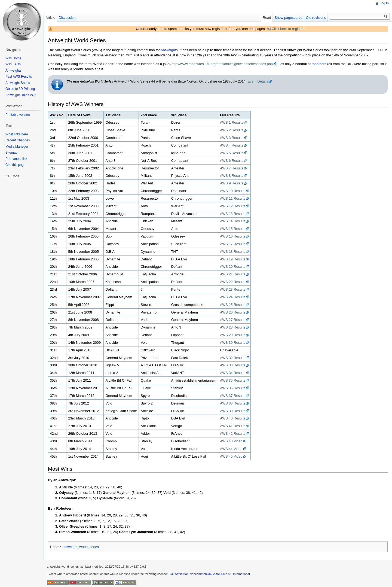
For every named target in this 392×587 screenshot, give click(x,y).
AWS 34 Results (233, 373)
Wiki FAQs (13, 64)
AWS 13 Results (233, 214)
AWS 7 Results (232, 168)
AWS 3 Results (232, 138)
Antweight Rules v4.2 (21, 95)
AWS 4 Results (232, 145)
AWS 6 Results (232, 161)
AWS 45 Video (231, 456)
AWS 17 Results (233, 244)
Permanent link (16, 159)
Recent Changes (18, 140)
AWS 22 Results (233, 282)
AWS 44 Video (231, 449)
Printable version (18, 115)
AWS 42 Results (233, 434)
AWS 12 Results (233, 206)
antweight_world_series (81, 547)
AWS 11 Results (233, 198)
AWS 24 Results (233, 297)
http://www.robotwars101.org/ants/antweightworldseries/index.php (222, 64)
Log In (384, 3)
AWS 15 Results (233, 229)
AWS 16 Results (233, 236)
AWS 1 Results (232, 122)
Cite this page (15, 165)
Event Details (258, 81)
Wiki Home (13, 58)
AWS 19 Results (233, 259)
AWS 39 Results (233, 411)
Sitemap (11, 153)
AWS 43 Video (231, 441)
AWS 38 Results (233, 403)
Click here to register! (288, 29)
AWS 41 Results (233, 426)
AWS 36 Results (233, 388)
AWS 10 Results (233, 191)
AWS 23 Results (233, 289)
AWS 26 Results (233, 312)
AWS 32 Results (233, 358)
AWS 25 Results (233, 305)
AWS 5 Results (232, 153)
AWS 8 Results (232, 176)
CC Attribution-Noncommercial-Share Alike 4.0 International (210, 574)
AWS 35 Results (233, 380)
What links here (17, 134)
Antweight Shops (18, 83)
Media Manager (17, 147)
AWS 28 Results (233, 327)
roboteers (319, 64)
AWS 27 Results (233, 320)
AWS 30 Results (233, 343)
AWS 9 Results (232, 183)
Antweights (169, 50)
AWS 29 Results (233, 335)
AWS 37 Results (233, 396)
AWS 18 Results (233, 252)
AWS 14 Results (233, 221)
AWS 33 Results (233, 365)
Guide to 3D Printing (20, 89)
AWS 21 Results (233, 274)
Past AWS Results (19, 77)
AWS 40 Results (233, 418)
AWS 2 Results (232, 130)
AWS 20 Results (233, 267)
